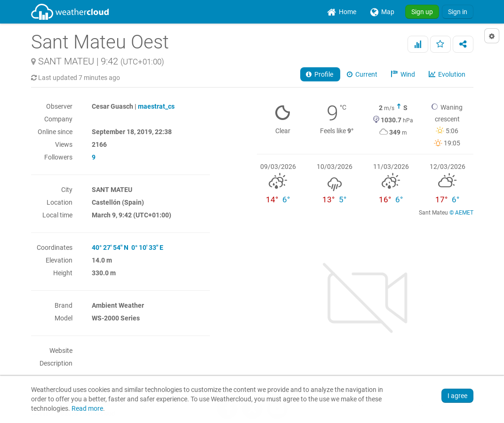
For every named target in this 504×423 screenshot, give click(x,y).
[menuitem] (342, 12)
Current (363, 74)
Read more (87, 409)
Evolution (448, 74)
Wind (404, 74)
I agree (457, 396)
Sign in (458, 12)
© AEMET (461, 213)
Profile (320, 74)
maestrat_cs (156, 106)
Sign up (422, 12)
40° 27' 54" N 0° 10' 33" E (128, 247)
